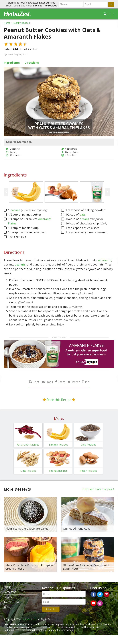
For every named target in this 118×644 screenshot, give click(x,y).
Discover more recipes (97, 489)
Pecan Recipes (88, 471)
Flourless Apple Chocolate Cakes (27, 529)
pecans (84, 219)
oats (83, 214)
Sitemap (8, 607)
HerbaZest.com (29, 619)
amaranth (105, 260)
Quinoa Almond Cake (77, 529)
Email (49, 382)
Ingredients (12, 63)
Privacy (8, 597)
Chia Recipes (88, 445)
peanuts (20, 264)
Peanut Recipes (58, 471)
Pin (87, 382)
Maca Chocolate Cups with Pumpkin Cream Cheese (29, 567)
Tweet (76, 382)
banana (15, 210)
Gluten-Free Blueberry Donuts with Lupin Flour (86, 567)
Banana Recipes (58, 445)
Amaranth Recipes (28, 445)
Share (62, 382)
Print (36, 382)
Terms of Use (12, 602)
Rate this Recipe (59, 400)
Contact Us (10, 592)
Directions (32, 63)
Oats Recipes (28, 471)
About (7, 587)
